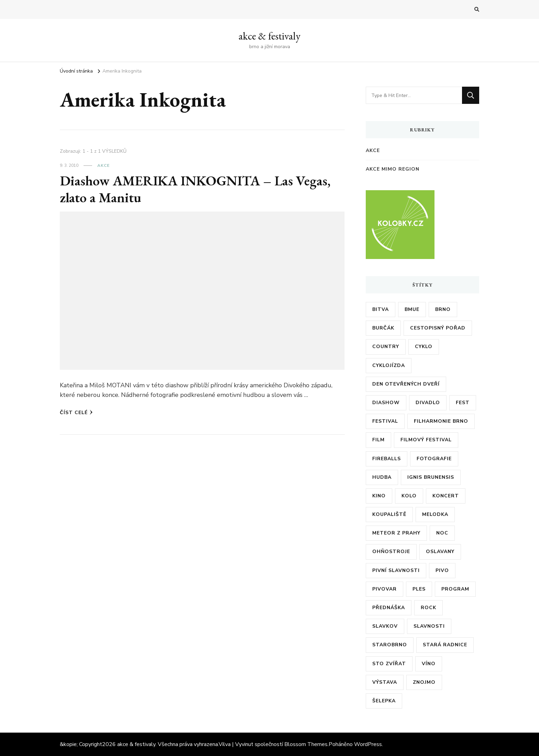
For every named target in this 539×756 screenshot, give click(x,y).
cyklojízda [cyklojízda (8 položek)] (389, 365)
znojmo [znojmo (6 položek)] (424, 682)
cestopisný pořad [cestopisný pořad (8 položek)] (438, 328)
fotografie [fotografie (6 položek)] (434, 459)
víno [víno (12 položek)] (429, 664)
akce (103, 165)
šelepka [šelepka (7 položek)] (384, 701)
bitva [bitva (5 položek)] (381, 309)
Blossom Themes (306, 744)
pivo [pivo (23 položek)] (442, 570)
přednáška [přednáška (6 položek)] (389, 608)
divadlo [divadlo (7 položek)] (428, 403)
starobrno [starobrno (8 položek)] (390, 645)
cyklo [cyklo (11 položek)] (424, 347)
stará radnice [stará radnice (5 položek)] (445, 645)
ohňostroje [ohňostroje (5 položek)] (391, 552)
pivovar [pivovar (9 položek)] (384, 589)
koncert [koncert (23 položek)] (446, 496)
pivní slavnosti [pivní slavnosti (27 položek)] (396, 570)
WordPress (368, 744)
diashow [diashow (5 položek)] (386, 403)
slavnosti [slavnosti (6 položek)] (429, 626)
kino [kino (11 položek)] (379, 496)
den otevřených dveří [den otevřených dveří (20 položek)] (406, 384)
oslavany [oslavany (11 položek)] (440, 552)
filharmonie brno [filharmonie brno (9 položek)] (441, 421)
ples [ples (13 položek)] (419, 589)
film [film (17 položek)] (378, 440)
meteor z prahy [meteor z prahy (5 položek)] (396, 533)
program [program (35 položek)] (455, 589)
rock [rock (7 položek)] (428, 608)
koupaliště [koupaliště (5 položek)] (389, 514)
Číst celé (76, 413)
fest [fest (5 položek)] (463, 403)
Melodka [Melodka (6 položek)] (435, 514)
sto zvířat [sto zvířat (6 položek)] (389, 664)
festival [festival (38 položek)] (385, 421)
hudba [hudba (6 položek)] (382, 477)
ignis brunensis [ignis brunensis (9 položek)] (431, 477)
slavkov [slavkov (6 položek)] (385, 626)
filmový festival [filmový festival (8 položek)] (426, 440)
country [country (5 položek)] (386, 347)
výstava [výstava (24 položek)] (385, 682)
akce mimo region (393, 169)
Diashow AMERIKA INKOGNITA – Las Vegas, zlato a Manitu (195, 189)
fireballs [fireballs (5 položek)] (387, 459)
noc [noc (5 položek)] (442, 533)
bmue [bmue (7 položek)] (412, 309)
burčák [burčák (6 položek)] (383, 328)
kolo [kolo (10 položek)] (409, 496)
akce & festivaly (269, 36)
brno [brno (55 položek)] (443, 309)
